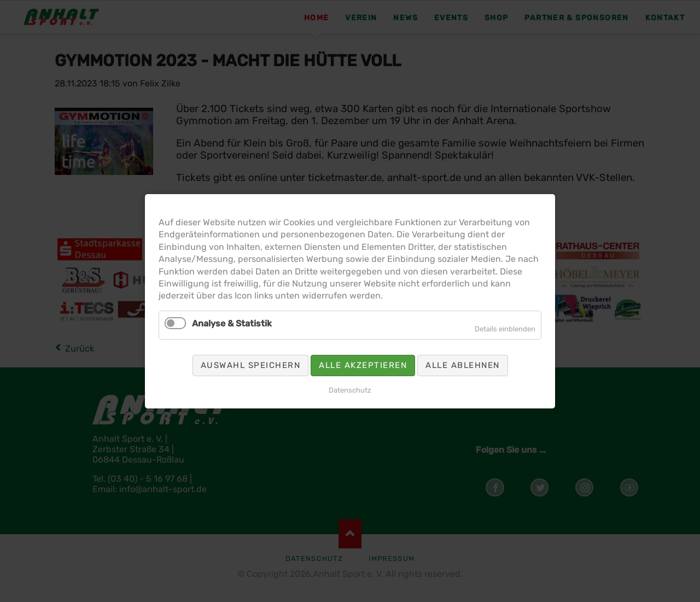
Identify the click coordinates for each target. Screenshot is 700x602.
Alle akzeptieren (362, 361)
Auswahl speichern (256, 361)
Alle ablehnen (456, 361)
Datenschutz (350, 385)
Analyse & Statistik (238, 322)
